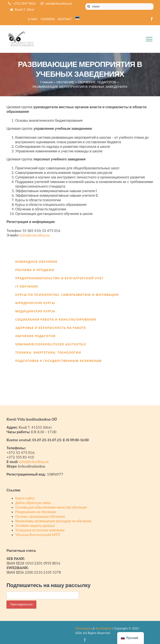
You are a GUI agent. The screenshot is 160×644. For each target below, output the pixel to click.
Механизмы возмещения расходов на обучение (53, 521)
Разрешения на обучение (36, 512)
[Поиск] (89, 7)
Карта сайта (25, 498)
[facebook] (152, 19)
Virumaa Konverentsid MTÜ (38, 535)
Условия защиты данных (35, 526)
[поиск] (119, 7)
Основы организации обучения (40, 517)
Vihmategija (83, 628)
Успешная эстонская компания (40, 530)
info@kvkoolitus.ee (35, 235)
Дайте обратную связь (33, 503)
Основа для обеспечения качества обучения (51, 508)
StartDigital (104, 628)
